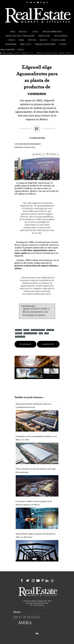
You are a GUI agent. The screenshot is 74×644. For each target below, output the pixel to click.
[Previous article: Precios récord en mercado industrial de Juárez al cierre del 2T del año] (26, 344)
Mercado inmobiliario (32, 144)
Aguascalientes (20, 337)
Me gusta (38, 154)
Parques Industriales (30, 333)
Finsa (41, 333)
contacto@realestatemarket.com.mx (37, 603)
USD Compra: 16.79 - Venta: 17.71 (17, 53)
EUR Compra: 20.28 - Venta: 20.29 (54, 53)
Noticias (26, 330)
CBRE (47, 333)
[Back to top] (37, 634)
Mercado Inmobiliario (38, 330)
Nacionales (50, 330)
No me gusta (52, 154)
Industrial (18, 330)
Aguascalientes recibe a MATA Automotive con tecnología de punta (36, 312)
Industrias (19, 333)
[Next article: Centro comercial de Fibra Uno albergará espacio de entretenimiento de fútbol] (48, 344)
